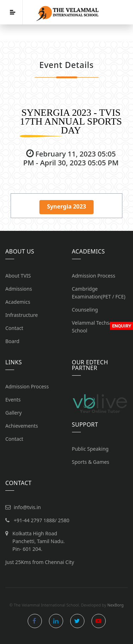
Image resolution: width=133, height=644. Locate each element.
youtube (99, 621)
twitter (77, 621)
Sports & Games (91, 462)
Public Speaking (90, 449)
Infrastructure (22, 315)
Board (12, 341)
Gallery (13, 413)
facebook (35, 621)
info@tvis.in (27, 507)
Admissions (19, 289)
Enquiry (122, 326)
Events (13, 400)
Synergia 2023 (66, 206)
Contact (14, 328)
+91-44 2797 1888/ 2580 (42, 520)
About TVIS (18, 276)
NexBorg (116, 605)
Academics (18, 302)
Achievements (22, 426)
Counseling (85, 310)
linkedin (56, 621)
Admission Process (94, 276)
